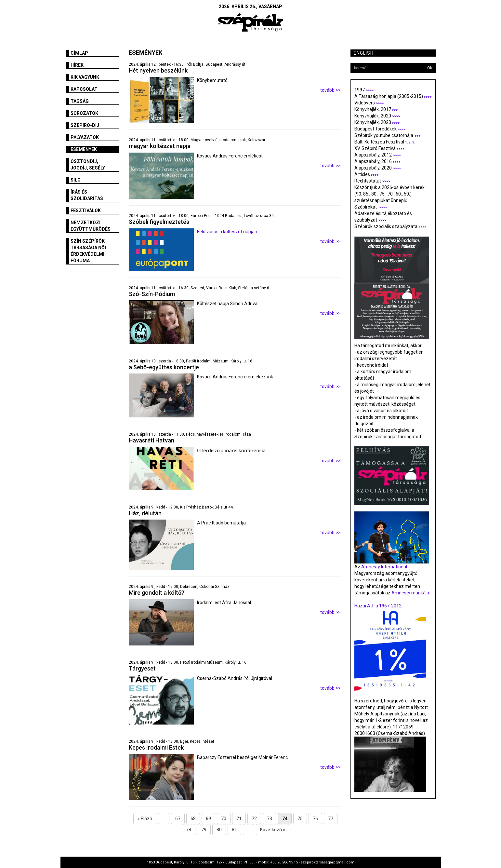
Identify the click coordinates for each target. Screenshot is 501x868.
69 (208, 819)
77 (331, 819)
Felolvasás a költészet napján (227, 232)
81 (234, 830)
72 (254, 819)
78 (189, 830)
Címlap (79, 53)
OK (430, 68)
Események (84, 149)
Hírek (77, 65)
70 (224, 819)
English (364, 53)
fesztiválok (86, 210)
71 (239, 819)
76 (315, 819)
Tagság (80, 101)
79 (204, 830)
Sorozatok (84, 113)
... (164, 819)
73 (270, 819)
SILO (76, 180)
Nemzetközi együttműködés (91, 226)
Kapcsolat (84, 89)
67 (178, 819)
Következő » (273, 830)
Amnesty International (384, 567)
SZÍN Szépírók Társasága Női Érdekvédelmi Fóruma (88, 251)
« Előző (145, 819)
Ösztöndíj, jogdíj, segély (88, 165)
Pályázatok (85, 137)
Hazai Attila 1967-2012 (378, 606)
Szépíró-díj (85, 125)
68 (193, 819)
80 (219, 830)
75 (300, 819)
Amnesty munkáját (411, 593)
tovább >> (330, 90)
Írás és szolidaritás (87, 195)
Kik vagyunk (85, 77)
